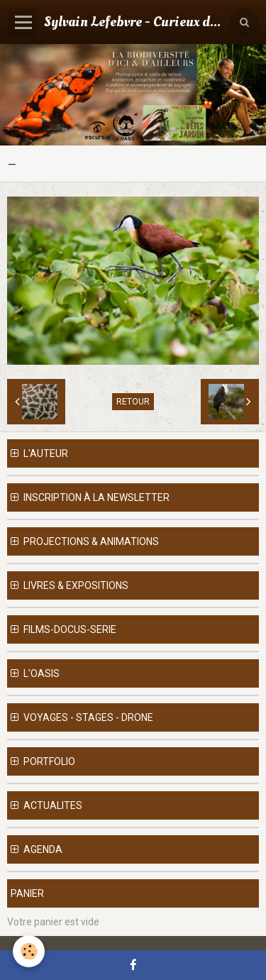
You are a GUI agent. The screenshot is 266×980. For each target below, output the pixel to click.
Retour (133, 402)
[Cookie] (29, 951)
